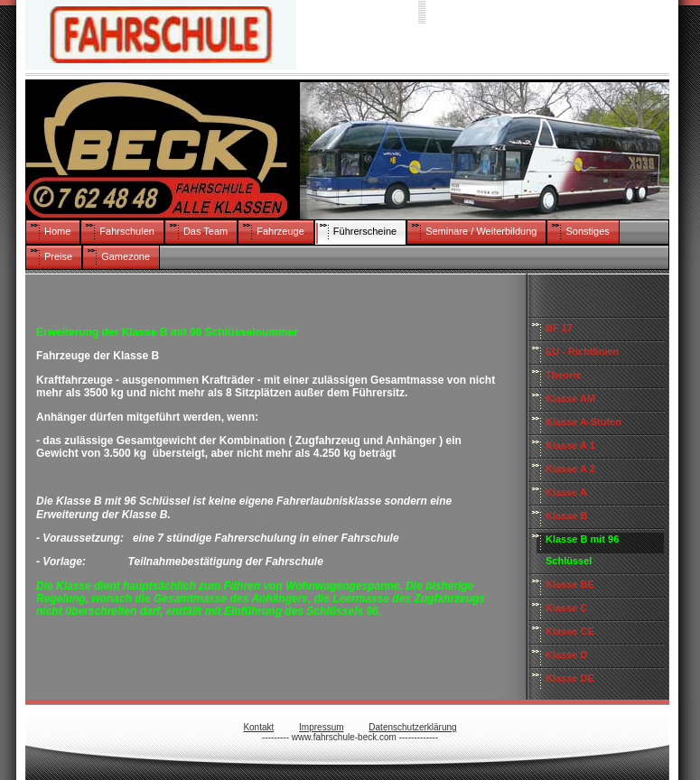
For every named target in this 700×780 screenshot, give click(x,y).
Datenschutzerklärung (412, 727)
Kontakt (258, 727)
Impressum (321, 727)
